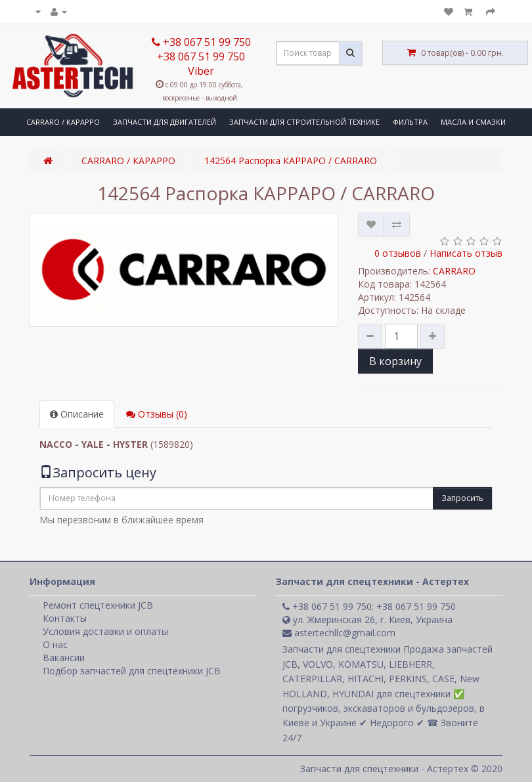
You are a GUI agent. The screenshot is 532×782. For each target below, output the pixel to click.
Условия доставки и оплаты (105, 631)
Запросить (462, 498)
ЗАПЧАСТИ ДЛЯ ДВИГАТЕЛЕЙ (165, 122)
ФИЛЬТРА (410, 122)
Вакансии (64, 658)
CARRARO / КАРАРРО (63, 122)
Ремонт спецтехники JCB (98, 605)
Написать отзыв (466, 253)
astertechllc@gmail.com (339, 633)
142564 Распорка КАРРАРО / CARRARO (291, 161)
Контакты (65, 618)
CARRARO (454, 271)
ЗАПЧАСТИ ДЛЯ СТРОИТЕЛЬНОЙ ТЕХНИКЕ (304, 122)
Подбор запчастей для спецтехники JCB (132, 671)
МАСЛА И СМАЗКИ (473, 122)
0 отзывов (398, 253)
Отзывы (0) (157, 414)
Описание (77, 414)
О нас (55, 644)
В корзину (395, 361)
